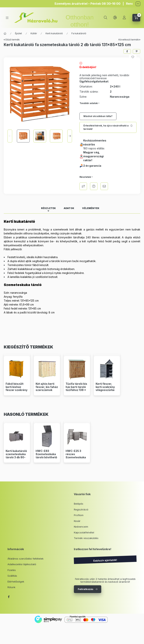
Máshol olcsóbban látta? (98, 116)
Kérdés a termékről (94, 186)
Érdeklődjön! (88, 67)
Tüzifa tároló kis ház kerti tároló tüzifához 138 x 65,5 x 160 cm (76, 389)
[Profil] (124, 18)
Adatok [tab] (69, 208)
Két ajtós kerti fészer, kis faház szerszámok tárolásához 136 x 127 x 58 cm (47, 390)
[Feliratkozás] (108, 127)
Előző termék (13, 40)
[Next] (70, 136)
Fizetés (12, 570)
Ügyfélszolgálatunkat (94, 81)
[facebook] (127, 51)
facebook (9, 597)
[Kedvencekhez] (133, 57)
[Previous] (10, 136)
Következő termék (129, 40)
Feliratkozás (86, 589)
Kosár (77, 521)
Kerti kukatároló (54, 33)
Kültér (34, 33)
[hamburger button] (7, 18)
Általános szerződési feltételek (25, 559)
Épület (18, 33)
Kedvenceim (81, 527)
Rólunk (11, 587)
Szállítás (12, 576)
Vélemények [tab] (91, 208)
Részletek (85, 177)
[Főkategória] (5, 33)
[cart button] (136, 18)
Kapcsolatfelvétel (84, 532)
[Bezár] (138, 4)
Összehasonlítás (83, 186)
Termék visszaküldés (86, 538)
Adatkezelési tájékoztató (22, 564)
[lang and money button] (115, 18)
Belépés (79, 504)
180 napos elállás (94, 148)
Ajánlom (104, 186)
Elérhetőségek (16, 582)
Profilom (79, 515)
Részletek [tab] (48, 208)
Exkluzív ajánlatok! (105, 560)
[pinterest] (136, 51)
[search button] (106, 18)
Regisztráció (81, 509)
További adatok (89, 103)
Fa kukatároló (79, 33)
